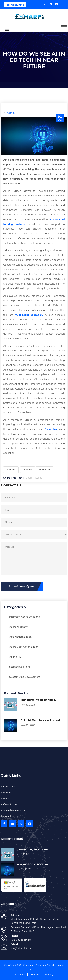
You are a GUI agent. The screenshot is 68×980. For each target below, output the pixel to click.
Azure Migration (19, 627)
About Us (20, 975)
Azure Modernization (14, 810)
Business (11, 470)
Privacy (49, 975)
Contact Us (9, 787)
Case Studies (10, 804)
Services (35, 975)
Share (29, 478)
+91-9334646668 (21, 940)
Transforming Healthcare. (38, 700)
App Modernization (20, 637)
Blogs (6, 799)
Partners (8, 793)
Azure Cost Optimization (24, 647)
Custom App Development (25, 677)
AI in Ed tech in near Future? (40, 720)
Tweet (38, 478)
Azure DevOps (11, 816)
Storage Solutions (20, 667)
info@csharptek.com (21, 948)
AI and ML (15, 657)
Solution (28, 470)
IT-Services (45, 470)
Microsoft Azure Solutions (24, 617)
